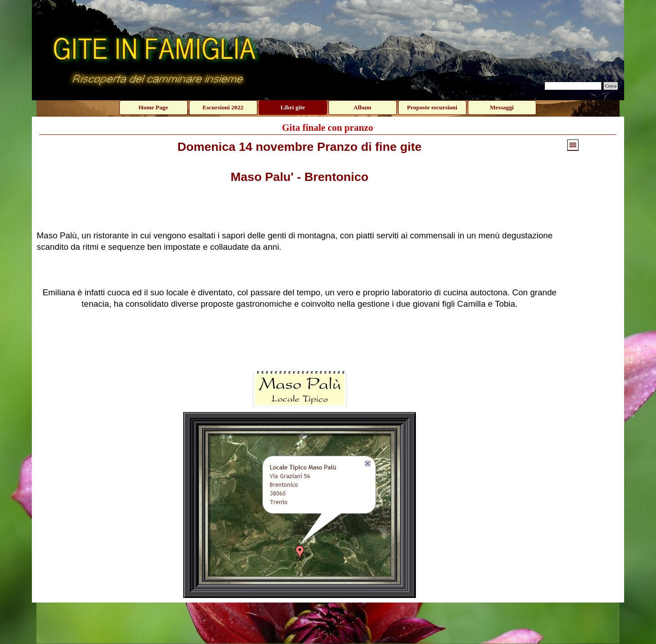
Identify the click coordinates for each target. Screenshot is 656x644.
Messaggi (502, 107)
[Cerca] (573, 86)
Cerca (611, 86)
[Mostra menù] (573, 145)
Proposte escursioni (432, 107)
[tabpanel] (300, 253)
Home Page (153, 107)
